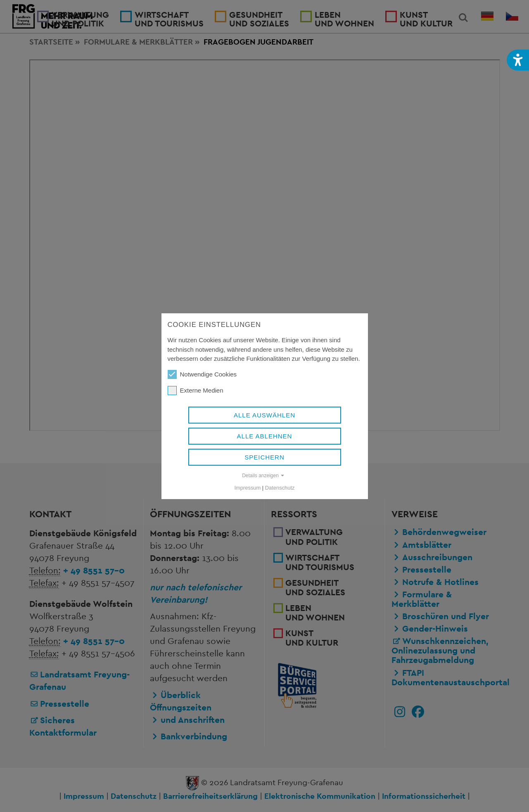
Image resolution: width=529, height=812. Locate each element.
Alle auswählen (264, 415)
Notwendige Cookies (202, 374)
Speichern (264, 457)
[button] (518, 60)
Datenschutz (280, 488)
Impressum (248, 488)
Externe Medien (196, 391)
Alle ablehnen (265, 436)
